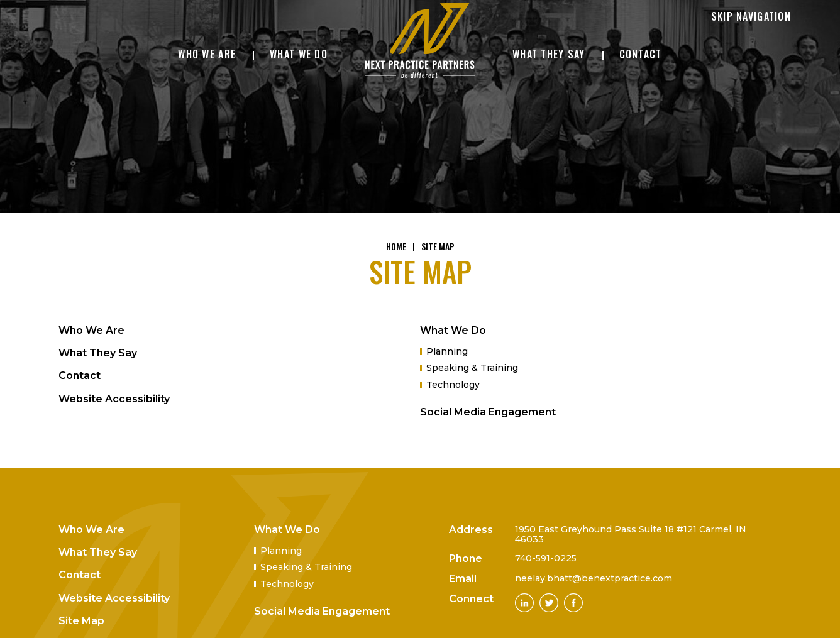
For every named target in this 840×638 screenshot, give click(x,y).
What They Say (98, 353)
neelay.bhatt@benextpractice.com (594, 578)
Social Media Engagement (488, 412)
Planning (447, 351)
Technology (453, 385)
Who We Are (91, 330)
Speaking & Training (472, 368)
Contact (80, 376)
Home (396, 246)
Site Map (81, 621)
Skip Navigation (751, 16)
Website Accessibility (114, 399)
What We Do (453, 330)
